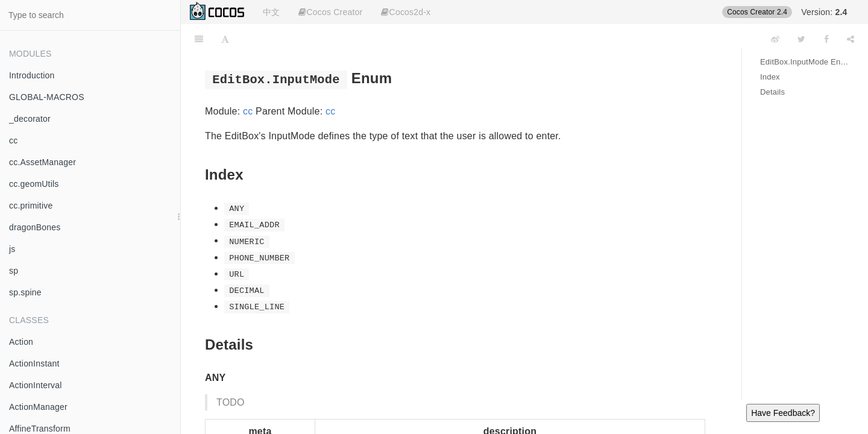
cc (13, 140)
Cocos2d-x (406, 12)
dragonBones (35, 227)
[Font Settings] (225, 39)
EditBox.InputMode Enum (805, 62)
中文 (271, 12)
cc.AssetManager (42, 162)
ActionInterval (36, 385)
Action (21, 342)
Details (772, 92)
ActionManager (38, 407)
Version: (824, 12)
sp (14, 271)
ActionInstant (34, 363)
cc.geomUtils (34, 184)
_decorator (30, 119)
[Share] (851, 39)
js (12, 249)
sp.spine (25, 292)
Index (770, 77)
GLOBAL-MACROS (47, 97)
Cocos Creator (330, 12)
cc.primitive (31, 206)
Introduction (32, 75)
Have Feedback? (783, 413)
